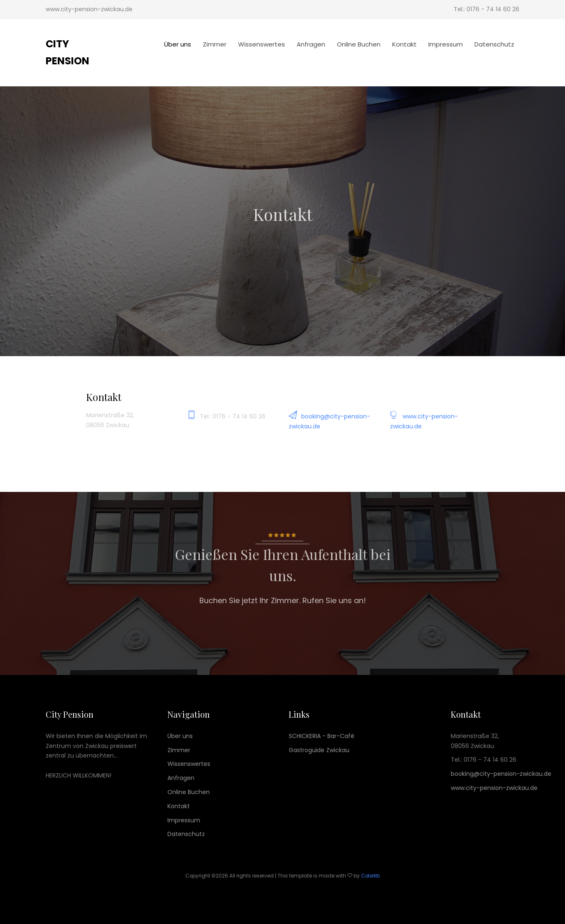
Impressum (446, 44)
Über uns (178, 44)
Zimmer (215, 44)
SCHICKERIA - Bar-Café (322, 736)
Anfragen (311, 44)
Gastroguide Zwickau (319, 750)
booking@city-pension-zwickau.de (501, 774)
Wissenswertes (262, 44)
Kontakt (404, 44)
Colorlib (370, 876)
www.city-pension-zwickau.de (494, 788)
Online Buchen (359, 44)
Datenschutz (494, 44)
